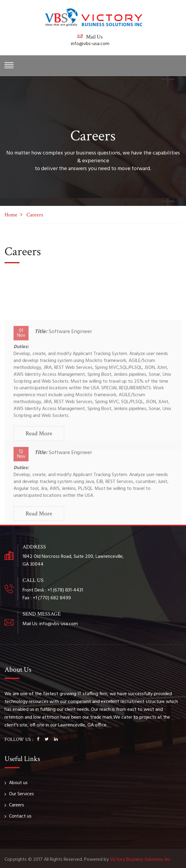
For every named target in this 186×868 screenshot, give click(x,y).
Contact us (20, 816)
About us (18, 783)
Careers (17, 805)
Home (11, 215)
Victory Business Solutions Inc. (141, 860)
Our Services (21, 794)
